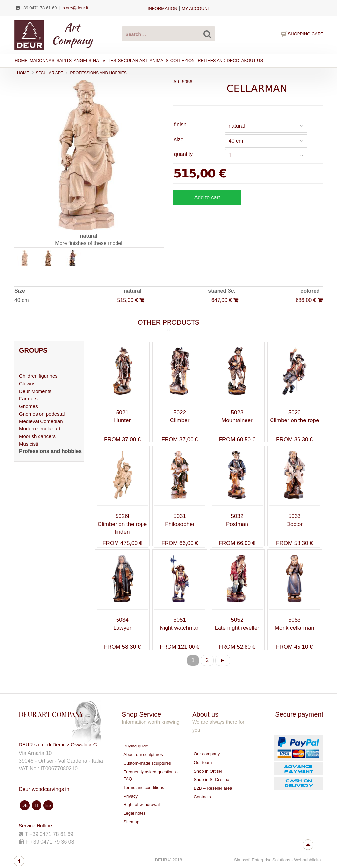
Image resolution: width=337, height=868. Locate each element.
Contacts (202, 797)
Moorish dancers (37, 436)
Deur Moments (35, 391)
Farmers (28, 399)
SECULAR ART (133, 60)
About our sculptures (143, 755)
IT (37, 805)
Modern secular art (40, 429)
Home (21, 60)
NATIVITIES (105, 60)
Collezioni (183, 60)
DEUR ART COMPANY (51, 714)
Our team (203, 762)
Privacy (130, 796)
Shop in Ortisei (208, 771)
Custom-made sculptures (147, 763)
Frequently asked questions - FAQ (151, 775)
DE (25, 805)
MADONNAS (42, 60)
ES (49, 805)
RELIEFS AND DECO (219, 60)
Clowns (27, 383)
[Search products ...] (168, 34)
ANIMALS (159, 60)
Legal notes (134, 813)
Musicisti (29, 444)
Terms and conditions (144, 787)
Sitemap (131, 822)
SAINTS (64, 60)
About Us (252, 60)
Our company (207, 754)
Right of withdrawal (142, 805)
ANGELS (82, 60)
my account (196, 8)
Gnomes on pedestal (42, 414)
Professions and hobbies (98, 73)
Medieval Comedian (41, 421)
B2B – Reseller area (213, 788)
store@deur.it (75, 8)
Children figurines (38, 376)
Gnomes (28, 406)
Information (163, 8)
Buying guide (136, 746)
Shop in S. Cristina (212, 780)
